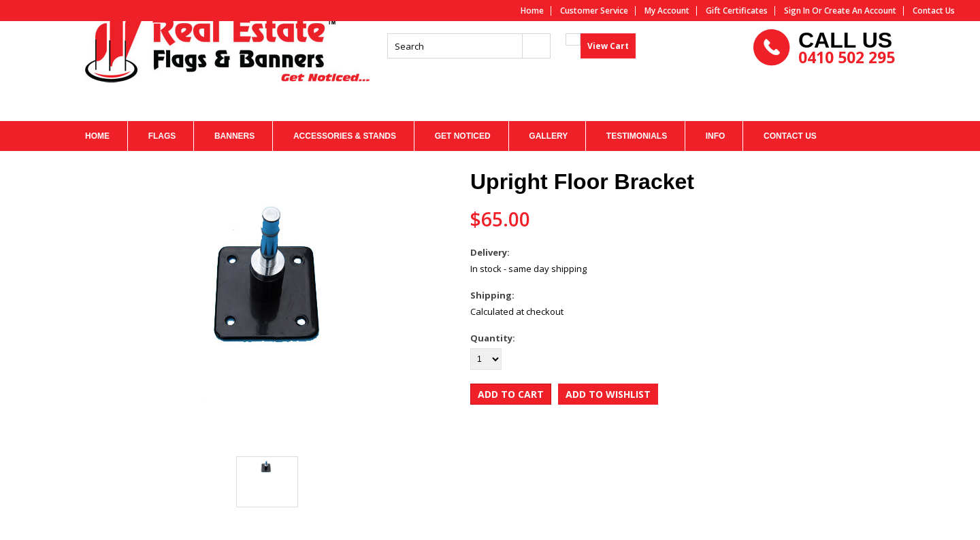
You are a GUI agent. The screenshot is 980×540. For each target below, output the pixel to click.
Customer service (594, 11)
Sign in (797, 11)
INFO (716, 136)
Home (532, 11)
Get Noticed (463, 136)
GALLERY (548, 136)
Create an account (860, 11)
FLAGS (162, 136)
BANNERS (234, 136)
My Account (667, 11)
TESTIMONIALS (637, 136)
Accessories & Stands (345, 136)
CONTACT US (790, 136)
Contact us (934, 11)
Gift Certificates (737, 11)
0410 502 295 (847, 81)
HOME (97, 136)
